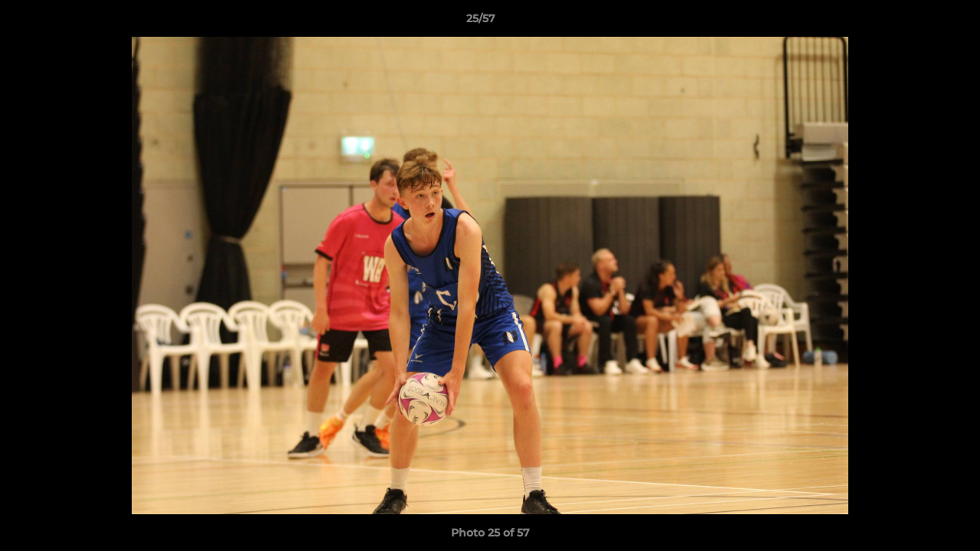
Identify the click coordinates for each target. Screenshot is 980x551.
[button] (916, 22)
